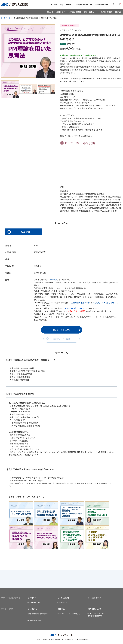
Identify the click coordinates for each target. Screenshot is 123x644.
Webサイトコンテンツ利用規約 (69, 614)
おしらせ (50, 12)
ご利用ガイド (61, 12)
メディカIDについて (95, 598)
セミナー (54, 5)
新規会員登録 (107, 12)
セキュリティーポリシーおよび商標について (96, 615)
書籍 (62, 5)
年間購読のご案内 (35, 602)
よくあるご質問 (75, 12)
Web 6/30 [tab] (26, 232)
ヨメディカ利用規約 (35, 620)
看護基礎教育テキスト (84, 5)
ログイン (118, 12)
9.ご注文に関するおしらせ (103, 303)
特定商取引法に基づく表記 (38, 614)
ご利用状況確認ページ (81, 303)
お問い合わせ (89, 12)
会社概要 (31, 609)
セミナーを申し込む (61, 330)
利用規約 (61, 609)
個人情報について (95, 609)
